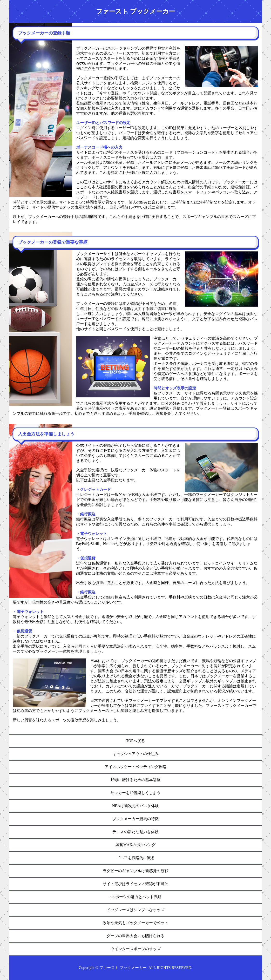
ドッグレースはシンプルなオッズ (135, 910)
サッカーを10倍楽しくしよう (135, 793)
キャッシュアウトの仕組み (135, 754)
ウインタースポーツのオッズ (135, 949)
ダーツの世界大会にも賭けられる (135, 936)
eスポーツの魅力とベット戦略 (135, 897)
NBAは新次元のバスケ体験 (135, 806)
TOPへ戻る (135, 741)
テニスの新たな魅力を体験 (135, 832)
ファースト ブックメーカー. (123, 968)
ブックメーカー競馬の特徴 (135, 819)
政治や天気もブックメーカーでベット (135, 923)
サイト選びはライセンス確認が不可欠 (135, 884)
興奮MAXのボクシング (135, 845)
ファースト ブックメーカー (135, 11)
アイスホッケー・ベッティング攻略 (135, 767)
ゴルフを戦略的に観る (135, 858)
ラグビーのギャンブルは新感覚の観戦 (135, 871)
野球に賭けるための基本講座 (135, 780)
